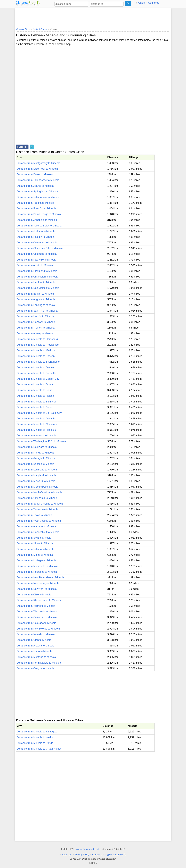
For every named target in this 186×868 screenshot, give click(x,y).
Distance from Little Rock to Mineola (37, 169)
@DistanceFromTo (116, 855)
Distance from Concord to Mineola (36, 322)
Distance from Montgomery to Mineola (38, 163)
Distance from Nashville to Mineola (37, 260)
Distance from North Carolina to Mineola (40, 492)
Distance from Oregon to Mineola (36, 668)
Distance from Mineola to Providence (38, 345)
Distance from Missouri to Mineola (36, 481)
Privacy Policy (82, 855)
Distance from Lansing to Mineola (36, 305)
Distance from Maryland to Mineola (37, 475)
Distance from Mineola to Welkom (36, 737)
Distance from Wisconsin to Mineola (37, 612)
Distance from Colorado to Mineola (37, 623)
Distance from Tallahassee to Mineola (38, 180)
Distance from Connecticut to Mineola (38, 532)
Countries (154, 3)
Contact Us (98, 855)
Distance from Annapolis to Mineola (37, 220)
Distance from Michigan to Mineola (36, 560)
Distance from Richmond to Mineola (37, 271)
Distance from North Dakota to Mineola (39, 663)
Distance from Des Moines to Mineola (38, 288)
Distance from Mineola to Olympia (36, 419)
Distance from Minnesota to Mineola (37, 566)
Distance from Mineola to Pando (35, 743)
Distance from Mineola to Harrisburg (37, 339)
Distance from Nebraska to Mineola (37, 572)
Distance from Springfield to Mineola (37, 192)
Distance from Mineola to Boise (35, 390)
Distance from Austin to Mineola (35, 265)
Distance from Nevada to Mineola (36, 634)
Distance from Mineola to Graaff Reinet (39, 749)
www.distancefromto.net (87, 849)
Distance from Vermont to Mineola (36, 606)
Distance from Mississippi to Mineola (38, 487)
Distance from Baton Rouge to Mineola (39, 214)
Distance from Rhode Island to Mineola (39, 600)
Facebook (22, 147)
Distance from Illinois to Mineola (35, 543)
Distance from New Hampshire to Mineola (40, 577)
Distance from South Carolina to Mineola (40, 504)
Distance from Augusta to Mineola (36, 299)
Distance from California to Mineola (37, 617)
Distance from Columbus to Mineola (37, 243)
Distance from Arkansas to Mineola (37, 436)
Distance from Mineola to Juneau (36, 384)
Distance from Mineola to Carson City (38, 379)
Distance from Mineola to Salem (35, 407)
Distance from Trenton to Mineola (36, 328)
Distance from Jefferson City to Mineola (39, 226)
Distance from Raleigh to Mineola (36, 237)
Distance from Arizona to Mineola (36, 646)
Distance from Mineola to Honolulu (36, 430)
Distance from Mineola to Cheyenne (37, 424)
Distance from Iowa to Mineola (34, 538)
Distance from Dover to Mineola (35, 174)
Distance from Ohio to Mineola (34, 595)
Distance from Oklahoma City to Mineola (40, 248)
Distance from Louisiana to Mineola (37, 470)
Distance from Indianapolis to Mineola (38, 197)
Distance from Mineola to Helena (35, 396)
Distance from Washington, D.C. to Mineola (41, 441)
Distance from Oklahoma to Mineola (37, 498)
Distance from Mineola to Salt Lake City (39, 413)
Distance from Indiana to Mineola (36, 549)
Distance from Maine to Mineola (35, 555)
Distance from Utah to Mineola (34, 640)
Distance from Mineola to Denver (35, 368)
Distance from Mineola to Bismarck (37, 402)
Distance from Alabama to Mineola (36, 526)
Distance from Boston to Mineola (35, 294)
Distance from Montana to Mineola (36, 657)
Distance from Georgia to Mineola (36, 458)
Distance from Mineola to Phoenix (36, 356)
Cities (142, 3)
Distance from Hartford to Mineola (36, 282)
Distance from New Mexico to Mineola (38, 629)
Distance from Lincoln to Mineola (35, 316)
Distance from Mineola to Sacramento (38, 362)
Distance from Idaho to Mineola (35, 651)
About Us (67, 855)
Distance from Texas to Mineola (35, 515)
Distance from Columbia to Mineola (37, 254)
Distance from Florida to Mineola (35, 453)
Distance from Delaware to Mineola (37, 447)
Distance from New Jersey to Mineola (38, 583)
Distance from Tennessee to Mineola (37, 509)
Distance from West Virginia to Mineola (39, 521)
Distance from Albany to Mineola (35, 333)
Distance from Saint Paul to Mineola (37, 311)
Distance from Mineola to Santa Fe (37, 373)
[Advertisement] (93, 17)
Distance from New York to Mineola (37, 589)
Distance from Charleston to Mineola (38, 277)
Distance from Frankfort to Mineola (36, 208)
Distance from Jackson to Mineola (36, 231)
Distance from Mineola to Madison (36, 350)
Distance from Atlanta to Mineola (35, 186)
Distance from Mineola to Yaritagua (37, 732)
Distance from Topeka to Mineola (35, 203)
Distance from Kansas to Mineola (36, 464)
